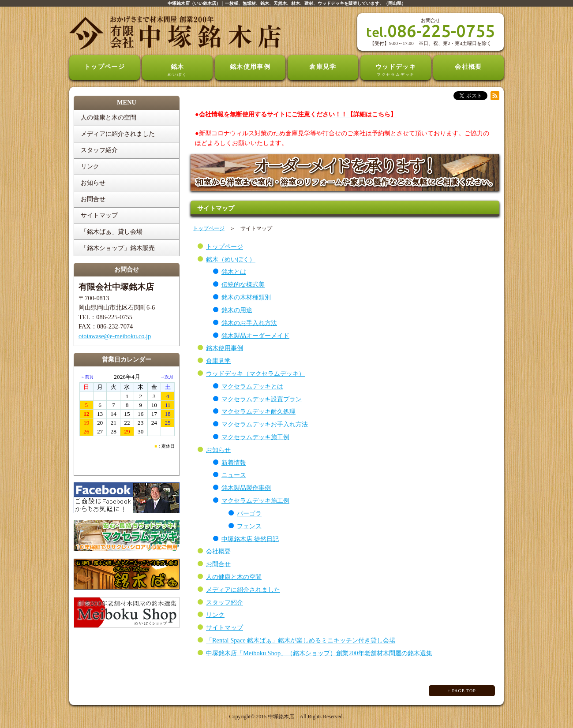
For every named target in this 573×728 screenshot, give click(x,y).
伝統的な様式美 (243, 284)
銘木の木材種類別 (246, 297)
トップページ (105, 67)
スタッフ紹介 (225, 602)
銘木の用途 (237, 310)
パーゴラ (249, 513)
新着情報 (234, 463)
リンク (215, 615)
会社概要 (468, 67)
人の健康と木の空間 (234, 577)
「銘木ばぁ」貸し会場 (112, 231)
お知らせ (218, 450)
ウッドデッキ (396, 71)
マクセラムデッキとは (252, 386)
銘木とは (234, 272)
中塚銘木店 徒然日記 (250, 539)
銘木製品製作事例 (246, 488)
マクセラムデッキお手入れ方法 (265, 424)
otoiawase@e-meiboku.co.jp (115, 336)
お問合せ (218, 564)
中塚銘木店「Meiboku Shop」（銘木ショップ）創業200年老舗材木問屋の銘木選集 (319, 653)
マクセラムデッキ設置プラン (262, 399)
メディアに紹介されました (243, 590)
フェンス (249, 526)
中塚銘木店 (281, 717)
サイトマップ (225, 627)
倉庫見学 (323, 67)
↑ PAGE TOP (462, 691)
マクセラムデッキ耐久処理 (258, 411)
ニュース (234, 475)
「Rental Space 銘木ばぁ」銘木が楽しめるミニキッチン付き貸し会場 (301, 640)
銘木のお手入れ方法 (249, 323)
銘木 (177, 71)
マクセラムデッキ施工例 (255, 437)
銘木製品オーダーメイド (255, 336)
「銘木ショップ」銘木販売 (118, 248)
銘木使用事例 (250, 67)
